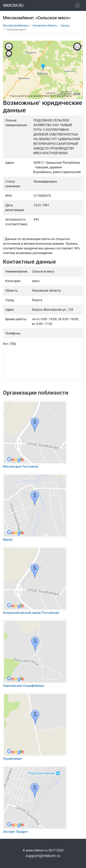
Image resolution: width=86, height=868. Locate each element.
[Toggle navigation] (77, 5)
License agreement (64, 94)
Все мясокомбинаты (16, 26)
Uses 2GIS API (66, 92)
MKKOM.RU (13, 5)
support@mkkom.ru (43, 856)
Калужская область (45, 26)
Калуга (65, 26)
